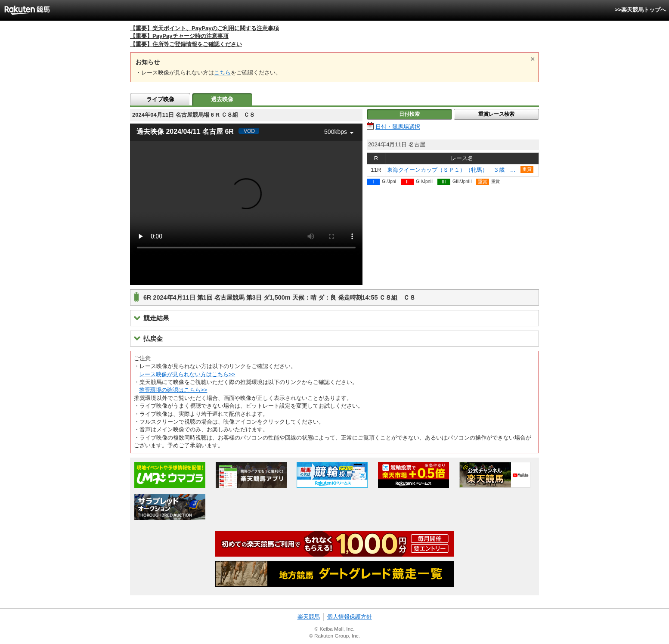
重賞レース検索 (496, 114)
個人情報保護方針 (350, 617)
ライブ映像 (160, 99)
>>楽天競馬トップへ (640, 10)
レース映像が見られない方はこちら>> (187, 374)
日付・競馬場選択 (398, 127)
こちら (222, 73)
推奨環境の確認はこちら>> (173, 390)
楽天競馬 (309, 617)
